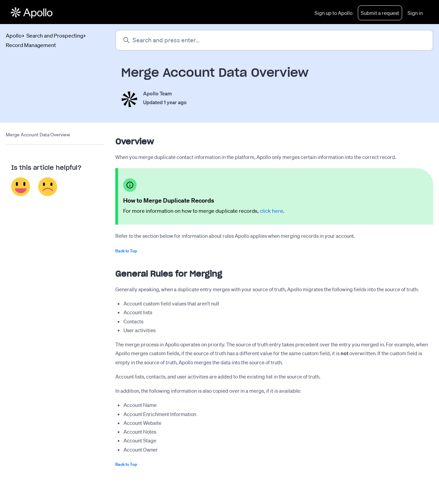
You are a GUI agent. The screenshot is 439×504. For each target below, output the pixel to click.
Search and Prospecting (55, 36)
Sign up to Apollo (333, 13)
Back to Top (126, 251)
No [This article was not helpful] (48, 187)
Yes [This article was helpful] (21, 187)
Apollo (14, 36)
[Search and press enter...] (274, 40)
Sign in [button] (415, 13)
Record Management (31, 45)
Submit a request (380, 13)
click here (271, 211)
